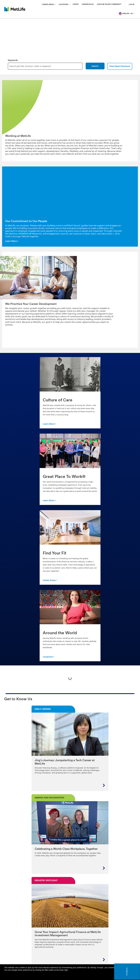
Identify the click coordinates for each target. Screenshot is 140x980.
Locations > (49, 657)
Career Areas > (50, 580)
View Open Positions (121, 66)
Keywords (11, 60)
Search (96, 66)
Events (76, 4)
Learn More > (12, 241)
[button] (133, 976)
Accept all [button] (121, 976)
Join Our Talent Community (109, 4)
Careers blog (88, 4)
